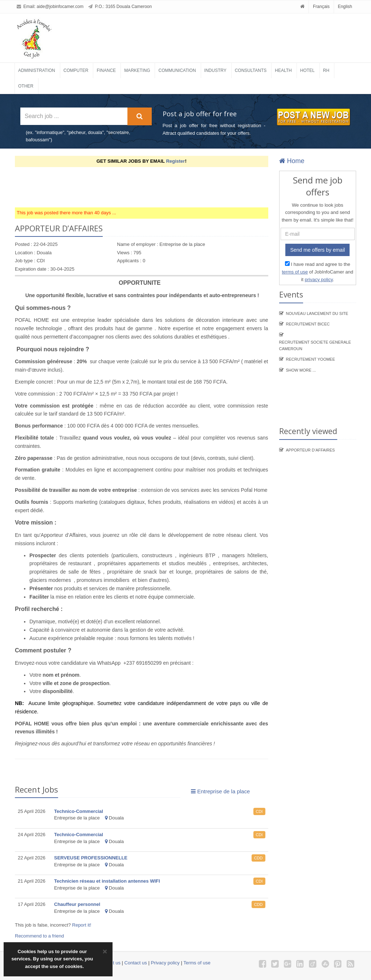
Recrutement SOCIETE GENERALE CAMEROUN (315, 345)
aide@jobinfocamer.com (60, 7)
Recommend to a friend (39, 936)
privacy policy (319, 280)
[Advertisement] (147, 187)
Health (283, 70)
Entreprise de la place (220, 791)
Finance (106, 70)
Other (26, 86)
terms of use (295, 272)
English (345, 7)
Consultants (251, 70)
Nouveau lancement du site (317, 313)
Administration (37, 70)
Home (292, 161)
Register (175, 161)
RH (326, 70)
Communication (177, 70)
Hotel (307, 70)
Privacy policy (165, 963)
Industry (215, 70)
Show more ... (301, 370)
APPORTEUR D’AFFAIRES (311, 450)
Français (321, 7)
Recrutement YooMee (311, 359)
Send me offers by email (317, 250)
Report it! (82, 925)
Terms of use (197, 963)
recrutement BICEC (308, 324)
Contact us (136, 963)
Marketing (137, 70)
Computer (76, 70)
